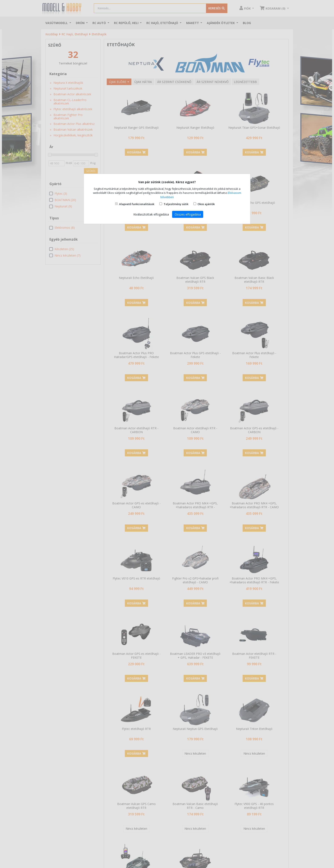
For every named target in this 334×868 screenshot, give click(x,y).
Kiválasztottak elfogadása (151, 214)
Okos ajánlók (206, 204)
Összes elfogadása (188, 214)
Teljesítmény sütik (176, 204)
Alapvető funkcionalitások (137, 204)
